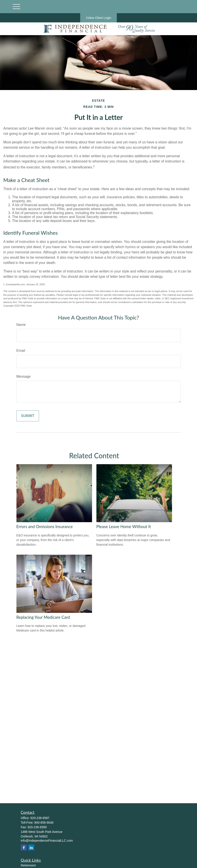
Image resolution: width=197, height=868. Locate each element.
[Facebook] (24, 847)
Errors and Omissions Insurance (45, 527)
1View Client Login (99, 18)
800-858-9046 (44, 823)
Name (21, 325)
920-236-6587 (40, 818)
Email (21, 351)
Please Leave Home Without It (124, 527)
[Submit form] (28, 416)
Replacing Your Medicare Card (43, 617)
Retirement (28, 865)
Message (24, 376)
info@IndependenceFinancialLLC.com (47, 841)
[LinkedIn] (31, 847)
